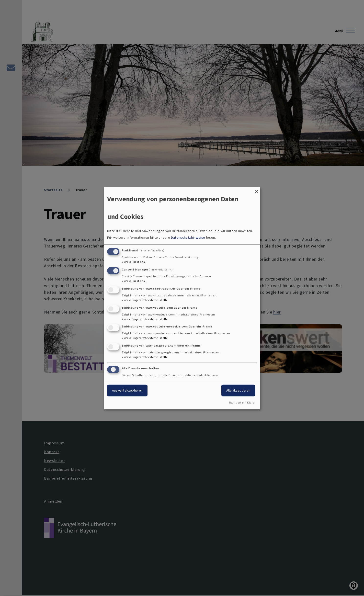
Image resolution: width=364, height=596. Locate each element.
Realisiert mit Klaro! (242, 403)
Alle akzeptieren (238, 390)
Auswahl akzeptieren (127, 390)
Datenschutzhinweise (188, 238)
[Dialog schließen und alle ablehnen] (257, 190)
